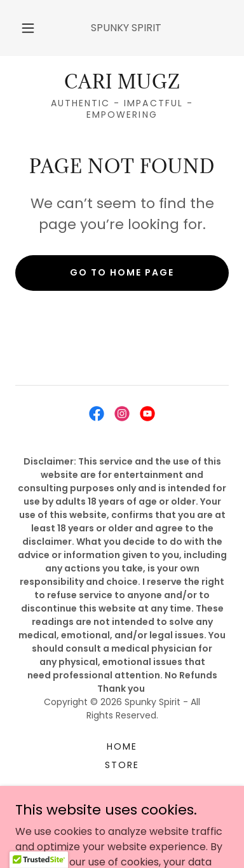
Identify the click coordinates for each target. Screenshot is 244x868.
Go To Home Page (122, 272)
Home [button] (122, 746)
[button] (28, 28)
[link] (122, 82)
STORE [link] (122, 765)
